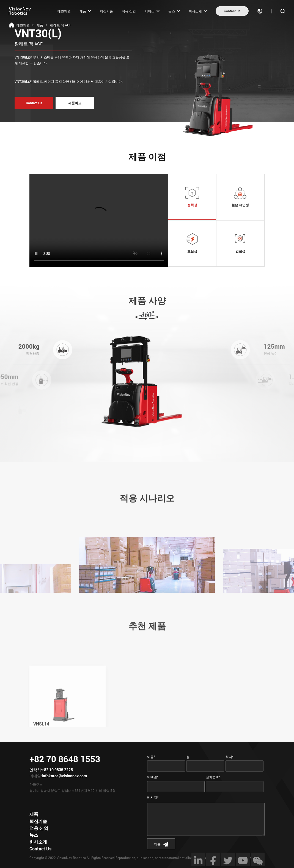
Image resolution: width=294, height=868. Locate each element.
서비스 (150, 11)
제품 (83, 11)
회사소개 (195, 11)
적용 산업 (129, 11)
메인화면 (64, 11)
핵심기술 (106, 11)
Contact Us (232, 11)
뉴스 (172, 11)
